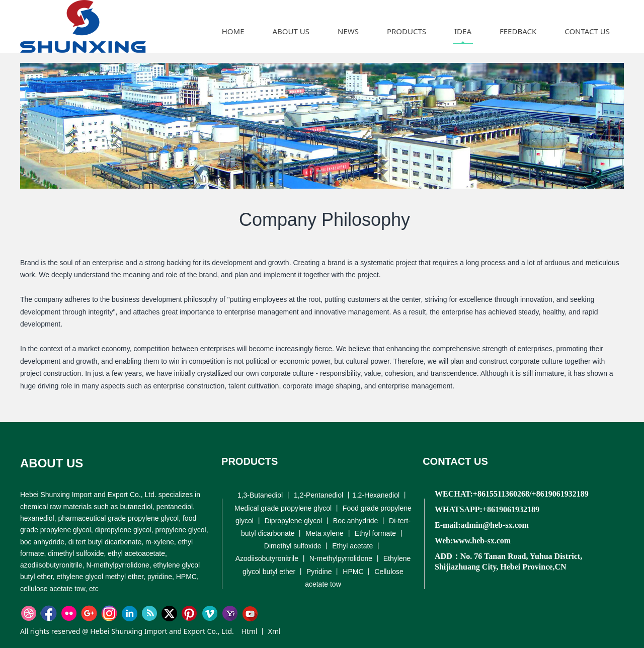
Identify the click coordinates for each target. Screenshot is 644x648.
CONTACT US (587, 31)
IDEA (463, 31)
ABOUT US (291, 31)
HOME (233, 31)
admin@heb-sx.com (495, 525)
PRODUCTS (407, 31)
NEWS (348, 31)
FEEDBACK (518, 31)
